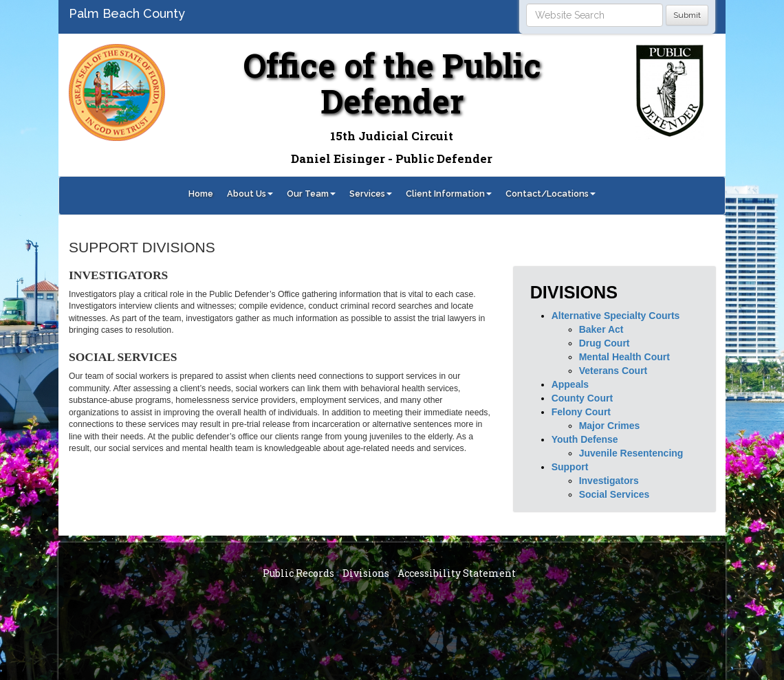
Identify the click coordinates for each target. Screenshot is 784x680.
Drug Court (605, 343)
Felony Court (581, 412)
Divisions (366, 573)
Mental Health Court (624, 357)
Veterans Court (613, 371)
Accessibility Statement (457, 573)
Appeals (570, 384)
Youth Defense (585, 439)
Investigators (609, 481)
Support (570, 467)
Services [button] (371, 194)
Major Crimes (610, 426)
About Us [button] (250, 194)
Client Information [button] (449, 194)
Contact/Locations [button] (551, 194)
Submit (687, 15)
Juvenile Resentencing (631, 453)
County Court (582, 398)
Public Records (298, 573)
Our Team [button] (311, 194)
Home (201, 194)
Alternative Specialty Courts (616, 316)
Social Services (614, 494)
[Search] (595, 15)
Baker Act (601, 329)
